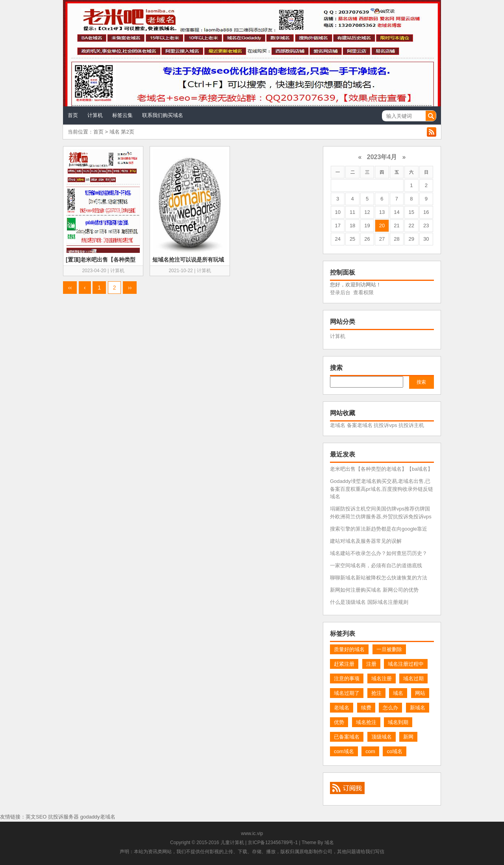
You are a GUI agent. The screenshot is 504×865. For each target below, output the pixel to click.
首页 (73, 115)
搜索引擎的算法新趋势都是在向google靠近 (379, 529)
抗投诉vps (385, 425)
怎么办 (390, 708)
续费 (366, 708)
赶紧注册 (344, 664)
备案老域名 (360, 425)
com (370, 751)
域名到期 (398, 722)
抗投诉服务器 (63, 817)
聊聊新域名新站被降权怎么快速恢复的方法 (379, 578)
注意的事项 (347, 678)
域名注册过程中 (406, 664)
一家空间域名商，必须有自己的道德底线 (376, 565)
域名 (398, 693)
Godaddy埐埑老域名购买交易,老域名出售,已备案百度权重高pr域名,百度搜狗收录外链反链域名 (382, 489)
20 (382, 226)
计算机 (95, 115)
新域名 (418, 708)
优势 (339, 722)
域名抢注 (366, 722)
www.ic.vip (252, 833)
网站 (420, 693)
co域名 (395, 751)
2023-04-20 (94, 271)
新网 (408, 737)
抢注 (376, 693)
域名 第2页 (122, 132)
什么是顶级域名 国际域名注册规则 (369, 602)
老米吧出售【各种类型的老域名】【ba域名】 (381, 469)
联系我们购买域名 (163, 115)
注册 (371, 664)
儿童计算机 (232, 843)
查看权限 (363, 292)
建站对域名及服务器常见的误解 (366, 541)
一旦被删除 (389, 649)
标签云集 (122, 115)
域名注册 (382, 678)
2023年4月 (382, 157)
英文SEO (36, 817)
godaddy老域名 (98, 817)
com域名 (344, 751)
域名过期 (413, 678)
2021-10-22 (181, 271)
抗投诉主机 (411, 425)
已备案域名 (347, 737)
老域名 (338, 425)
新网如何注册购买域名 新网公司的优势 (374, 590)
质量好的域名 (349, 649)
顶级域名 (382, 737)
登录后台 (340, 292)
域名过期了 (347, 693)
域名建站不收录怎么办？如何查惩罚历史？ (379, 553)
